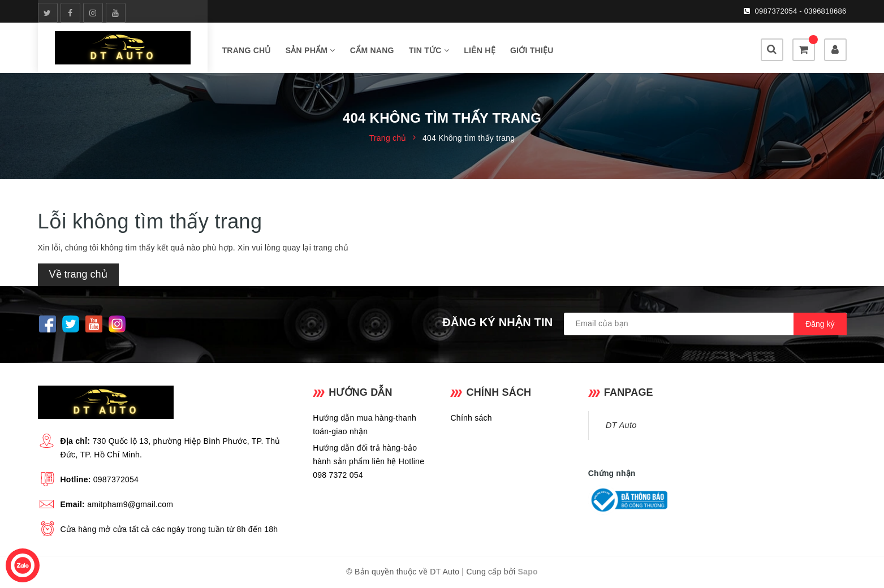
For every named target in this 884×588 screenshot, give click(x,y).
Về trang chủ (78, 274)
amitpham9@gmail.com (130, 504)
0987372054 (116, 479)
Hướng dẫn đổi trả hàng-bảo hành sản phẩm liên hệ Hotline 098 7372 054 (368, 461)
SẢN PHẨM (311, 50)
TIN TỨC (429, 50)
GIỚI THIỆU (532, 50)
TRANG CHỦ (247, 50)
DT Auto (621, 425)
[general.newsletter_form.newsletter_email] (705, 324)
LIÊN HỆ (480, 50)
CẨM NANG (372, 50)
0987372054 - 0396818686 (801, 11)
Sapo (528, 572)
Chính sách (471, 418)
